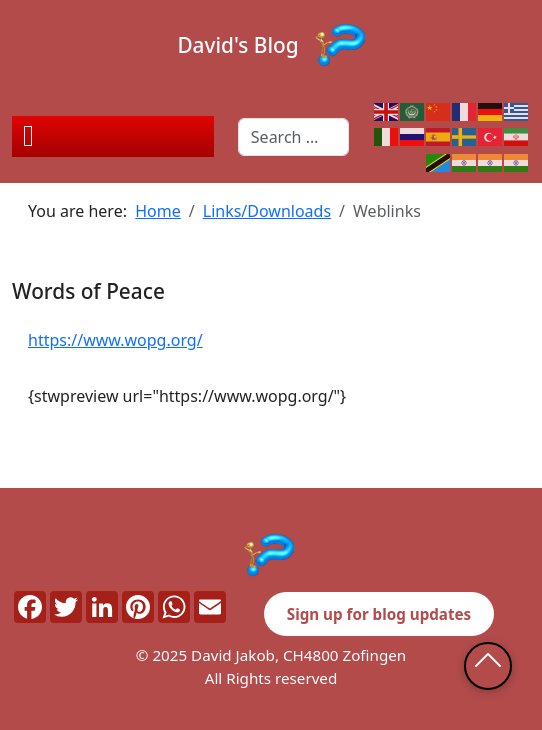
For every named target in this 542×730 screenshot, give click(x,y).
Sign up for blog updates (379, 614)
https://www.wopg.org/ (115, 340)
